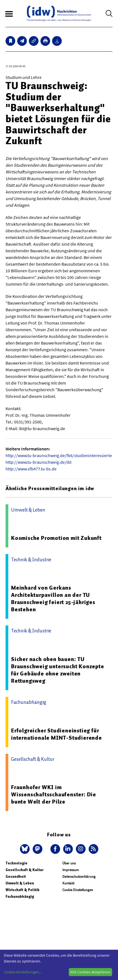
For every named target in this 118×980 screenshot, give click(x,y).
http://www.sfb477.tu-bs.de (31, 469)
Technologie (16, 863)
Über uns (69, 863)
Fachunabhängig (20, 897)
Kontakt (68, 883)
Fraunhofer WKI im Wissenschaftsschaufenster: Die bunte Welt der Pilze (54, 794)
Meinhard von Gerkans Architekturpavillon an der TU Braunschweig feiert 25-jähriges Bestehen (53, 599)
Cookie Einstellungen (78, 890)
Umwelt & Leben (20, 883)
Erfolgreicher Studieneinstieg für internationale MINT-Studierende (57, 734)
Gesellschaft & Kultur (25, 870)
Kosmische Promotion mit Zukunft (56, 538)
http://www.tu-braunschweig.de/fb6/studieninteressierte (59, 455)
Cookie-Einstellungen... (23, 972)
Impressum (71, 870)
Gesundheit (16, 876)
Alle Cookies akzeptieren (90, 972)
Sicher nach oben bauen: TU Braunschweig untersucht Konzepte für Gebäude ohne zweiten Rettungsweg (58, 670)
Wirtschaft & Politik (22, 890)
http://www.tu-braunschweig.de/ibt (39, 462)
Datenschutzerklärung (79, 876)
